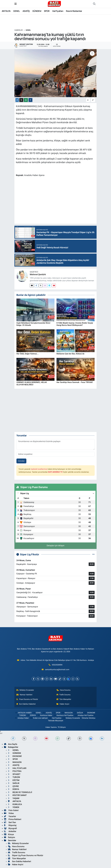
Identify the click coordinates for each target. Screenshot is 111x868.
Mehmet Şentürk (38, 274)
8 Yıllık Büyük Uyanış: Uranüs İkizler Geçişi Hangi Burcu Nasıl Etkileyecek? (75, 324)
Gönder (21, 461)
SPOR (47, 11)
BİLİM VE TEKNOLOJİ (20, 792)
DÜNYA (32, 715)
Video (9, 813)
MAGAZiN (67, 713)
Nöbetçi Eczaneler (25, 690)
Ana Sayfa (11, 744)
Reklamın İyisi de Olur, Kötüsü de (70, 354)
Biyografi (10, 828)
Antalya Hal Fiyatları (84, 715)
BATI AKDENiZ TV (55, 472)
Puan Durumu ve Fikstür (27, 699)
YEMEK (14, 807)
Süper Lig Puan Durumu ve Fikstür (26, 855)
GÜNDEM (37, 11)
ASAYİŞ (26, 11)
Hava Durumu (63, 690)
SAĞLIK (78, 713)
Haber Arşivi (63, 704)
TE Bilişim (62, 727)
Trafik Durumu (63, 695)
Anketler (10, 831)
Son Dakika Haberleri (26, 704)
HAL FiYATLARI (17, 768)
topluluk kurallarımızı (39, 469)
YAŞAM (14, 798)
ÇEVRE (13, 786)
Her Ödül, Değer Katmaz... (28, 354)
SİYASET (14, 774)
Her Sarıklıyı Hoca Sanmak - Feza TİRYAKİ (75, 382)
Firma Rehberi (13, 819)
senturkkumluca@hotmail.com (57, 670)
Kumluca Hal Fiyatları (63, 715)
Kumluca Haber (45, 715)
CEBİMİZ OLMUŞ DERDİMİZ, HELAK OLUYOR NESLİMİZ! (32, 383)
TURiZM (21, 715)
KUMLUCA (15, 804)
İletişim (10, 837)
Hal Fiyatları (58, 11)
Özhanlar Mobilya (88, 718)
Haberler (19, 30)
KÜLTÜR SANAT (17, 795)
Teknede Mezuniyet (56, 721)
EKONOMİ (90, 713)
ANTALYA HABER (23, 713)
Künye (9, 834)
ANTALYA (6, 11)
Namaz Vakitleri (24, 695)
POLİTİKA (15, 771)
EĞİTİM (14, 780)
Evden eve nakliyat (39, 718)
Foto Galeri (11, 810)
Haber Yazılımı (51, 727)
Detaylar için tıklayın (55, 546)
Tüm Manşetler (64, 699)
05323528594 (57, 665)
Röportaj (10, 825)
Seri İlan (10, 822)
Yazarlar (10, 816)
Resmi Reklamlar (74, 11)
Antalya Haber (22, 718)
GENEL (16, 11)
